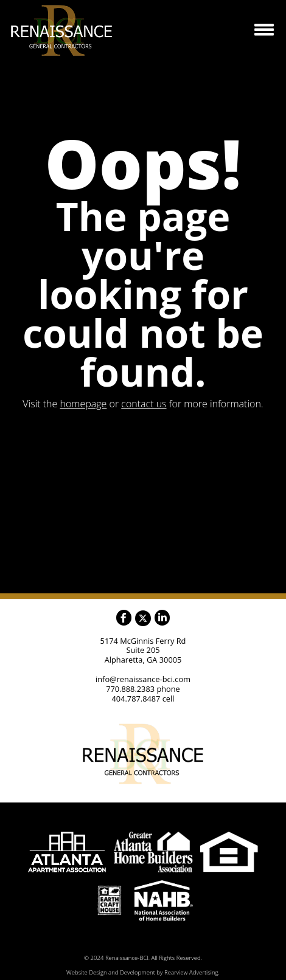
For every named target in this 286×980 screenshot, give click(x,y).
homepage (84, 404)
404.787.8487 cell (143, 699)
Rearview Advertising (191, 972)
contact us (144, 404)
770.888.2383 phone (143, 689)
